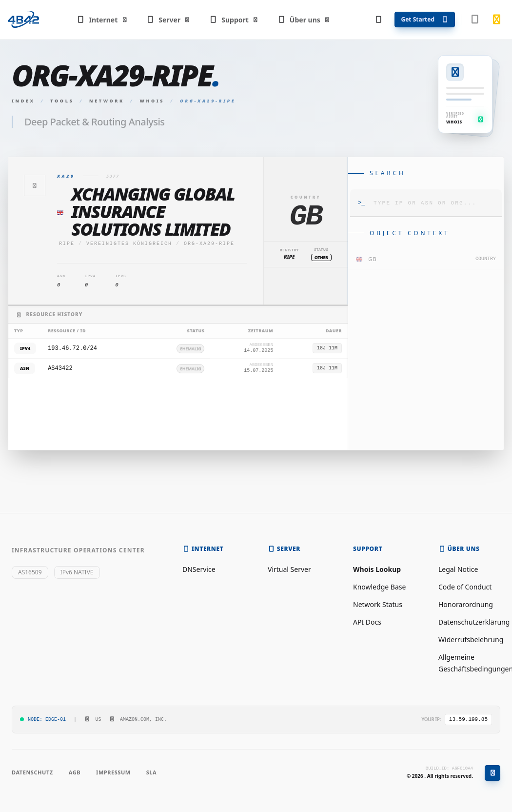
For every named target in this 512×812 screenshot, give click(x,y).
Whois (152, 101)
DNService (199, 569)
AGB (75, 772)
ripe (67, 244)
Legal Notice (458, 569)
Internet (102, 20)
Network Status (378, 604)
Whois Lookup (377, 569)
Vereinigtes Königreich (129, 244)
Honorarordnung (466, 604)
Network (107, 101)
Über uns (304, 20)
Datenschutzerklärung (474, 622)
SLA (151, 772)
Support (234, 20)
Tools (62, 101)
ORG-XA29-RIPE (209, 244)
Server (168, 20)
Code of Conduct (465, 587)
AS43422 (60, 368)
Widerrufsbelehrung (471, 639)
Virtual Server (289, 569)
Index (23, 101)
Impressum (113, 772)
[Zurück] (35, 185)
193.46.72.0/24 (72, 348)
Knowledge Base (379, 587)
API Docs (367, 622)
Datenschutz (32, 772)
